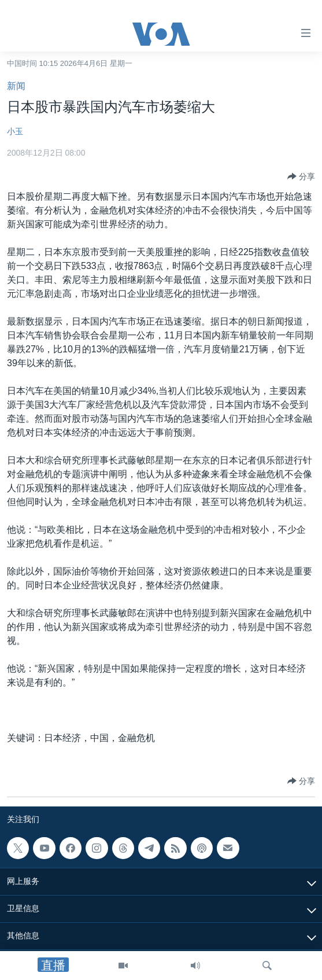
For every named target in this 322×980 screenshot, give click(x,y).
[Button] (301, 176)
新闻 (16, 86)
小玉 (15, 131)
